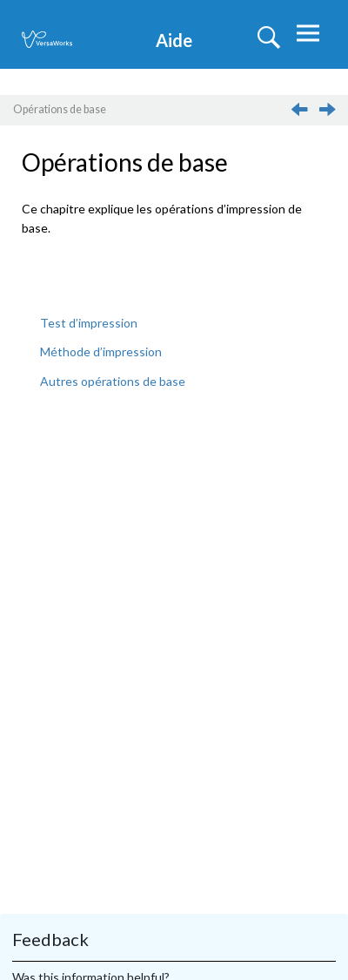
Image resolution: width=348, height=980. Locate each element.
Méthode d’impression (101, 351)
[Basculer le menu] (306, 37)
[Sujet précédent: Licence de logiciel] (301, 114)
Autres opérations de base (113, 381)
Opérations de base (60, 109)
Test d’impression (89, 323)
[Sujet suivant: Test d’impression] (330, 114)
